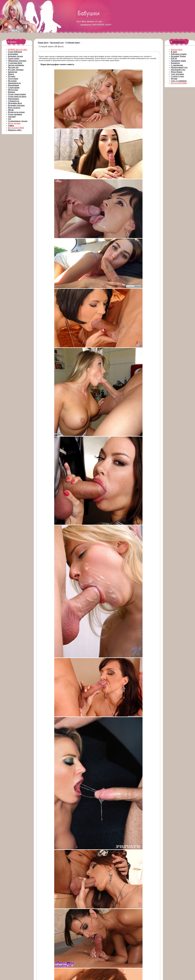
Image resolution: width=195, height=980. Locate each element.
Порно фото (43, 43)
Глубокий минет (73, 43)
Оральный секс (57, 43)
